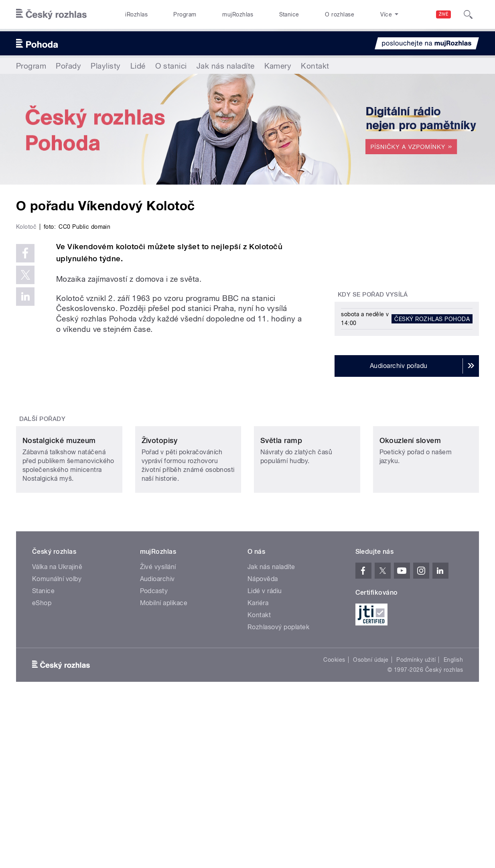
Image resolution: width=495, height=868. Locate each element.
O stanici (171, 66)
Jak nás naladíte (226, 66)
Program (185, 14)
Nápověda (263, 746)
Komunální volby (57, 746)
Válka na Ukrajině (57, 734)
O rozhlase (340, 14)
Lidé (138, 66)
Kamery (278, 66)
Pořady (68, 66)
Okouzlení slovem (410, 607)
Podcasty (154, 758)
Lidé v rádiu (265, 758)
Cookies (334, 827)
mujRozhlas (238, 14)
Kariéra (258, 770)
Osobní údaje (371, 827)
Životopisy (160, 607)
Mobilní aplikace (164, 770)
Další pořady (43, 533)
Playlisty (105, 66)
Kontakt (315, 66)
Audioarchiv (157, 746)
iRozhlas (136, 14)
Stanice (289, 14)
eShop (42, 770)
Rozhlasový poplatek (278, 794)
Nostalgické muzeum (59, 607)
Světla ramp (281, 607)
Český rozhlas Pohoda (432, 319)
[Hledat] (468, 14)
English (453, 827)
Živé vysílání (158, 734)
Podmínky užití (416, 827)
